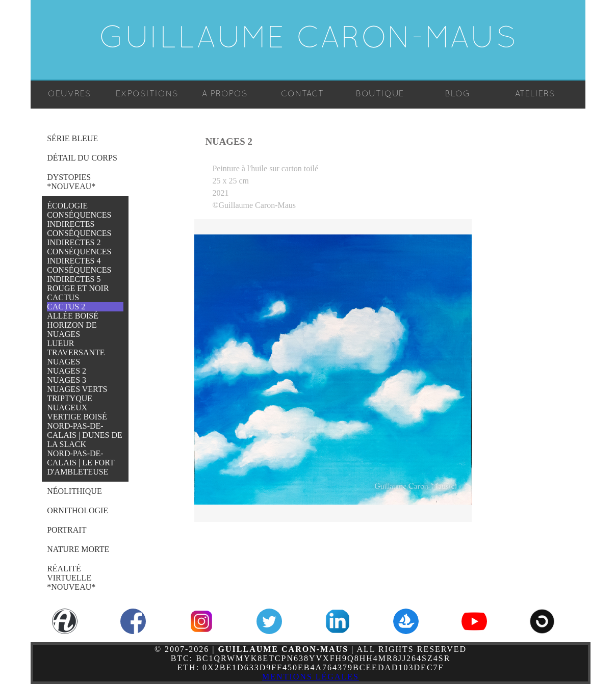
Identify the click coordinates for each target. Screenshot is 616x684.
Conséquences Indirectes (79, 219)
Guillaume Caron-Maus (308, 40)
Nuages (63, 362)
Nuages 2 (67, 371)
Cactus (63, 297)
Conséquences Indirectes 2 (79, 238)
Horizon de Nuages (72, 330)
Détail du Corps (82, 158)
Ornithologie (78, 510)
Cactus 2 (66, 307)
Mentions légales (311, 677)
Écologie (67, 206)
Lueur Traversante (76, 348)
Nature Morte (78, 549)
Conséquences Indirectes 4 (79, 256)
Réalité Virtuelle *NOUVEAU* (71, 578)
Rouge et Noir (78, 288)
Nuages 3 (67, 380)
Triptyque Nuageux (70, 403)
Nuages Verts (77, 389)
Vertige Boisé (77, 417)
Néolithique (74, 491)
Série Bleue (72, 138)
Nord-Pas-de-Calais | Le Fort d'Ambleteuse (81, 463)
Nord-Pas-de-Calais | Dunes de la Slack (85, 435)
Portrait (67, 530)
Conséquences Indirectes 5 (79, 274)
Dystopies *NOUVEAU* (71, 182)
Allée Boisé (73, 316)
